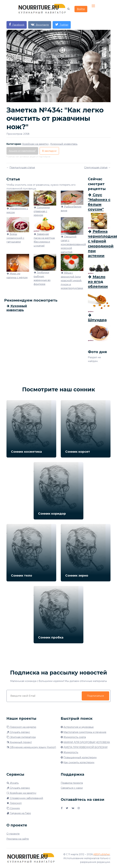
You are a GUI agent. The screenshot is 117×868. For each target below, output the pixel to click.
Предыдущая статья (22, 167)
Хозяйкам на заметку (21, 793)
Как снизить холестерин (79, 762)
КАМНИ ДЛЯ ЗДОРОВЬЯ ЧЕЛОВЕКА (87, 742)
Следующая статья (96, 167)
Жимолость (71, 752)
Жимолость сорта (75, 737)
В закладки (49, 151)
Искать (13, 783)
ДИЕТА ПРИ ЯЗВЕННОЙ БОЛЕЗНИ (85, 747)
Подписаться (95, 696)
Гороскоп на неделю (21, 727)
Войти (81, 9)
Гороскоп (14, 803)
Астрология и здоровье (79, 727)
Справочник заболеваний (25, 798)
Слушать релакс (18, 732)
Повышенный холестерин (80, 757)
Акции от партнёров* (22, 151)
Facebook (17, 24)
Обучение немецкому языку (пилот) (31, 747)
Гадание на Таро (19, 813)
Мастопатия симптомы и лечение (85, 732)
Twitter (62, 24)
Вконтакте (40, 24)
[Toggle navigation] (94, 6)
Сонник (13, 808)
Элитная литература (21, 737)
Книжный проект (19, 742)
